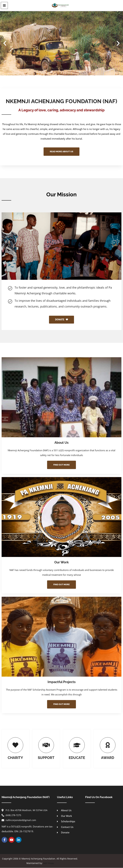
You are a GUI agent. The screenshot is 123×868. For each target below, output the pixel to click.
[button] (5, 43)
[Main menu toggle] (4, 5)
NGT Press (48, 863)
